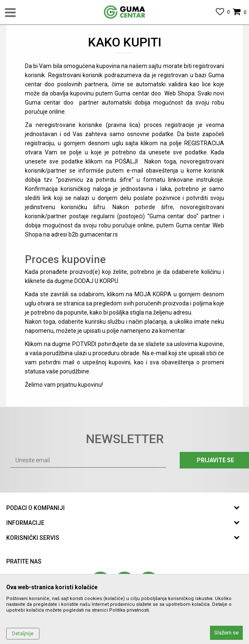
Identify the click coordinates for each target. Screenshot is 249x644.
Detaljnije (23, 634)
